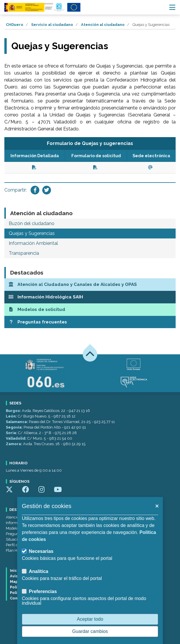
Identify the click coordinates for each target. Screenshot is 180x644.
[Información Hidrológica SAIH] (90, 297)
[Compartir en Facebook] (35, 190)
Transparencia (24, 253)
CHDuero (15, 25)
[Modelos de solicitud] (90, 310)
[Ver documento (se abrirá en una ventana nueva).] (35, 167)
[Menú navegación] (172, 7)
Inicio (15, 570)
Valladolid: (17, 438)
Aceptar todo (90, 619)
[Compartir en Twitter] (47, 190)
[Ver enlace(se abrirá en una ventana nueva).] (151, 167)
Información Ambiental (33, 243)
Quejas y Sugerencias (32, 233)
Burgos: (14, 411)
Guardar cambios (90, 631)
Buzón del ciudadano (32, 223)
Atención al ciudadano (103, 25)
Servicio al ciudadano (52, 25)
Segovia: (15, 427)
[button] (157, 506)
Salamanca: (17, 422)
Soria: (12, 433)
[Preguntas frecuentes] (90, 322)
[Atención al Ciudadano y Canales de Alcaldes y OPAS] (90, 285)
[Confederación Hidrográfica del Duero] (35, 7)
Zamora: (14, 444)
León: (12, 416)
